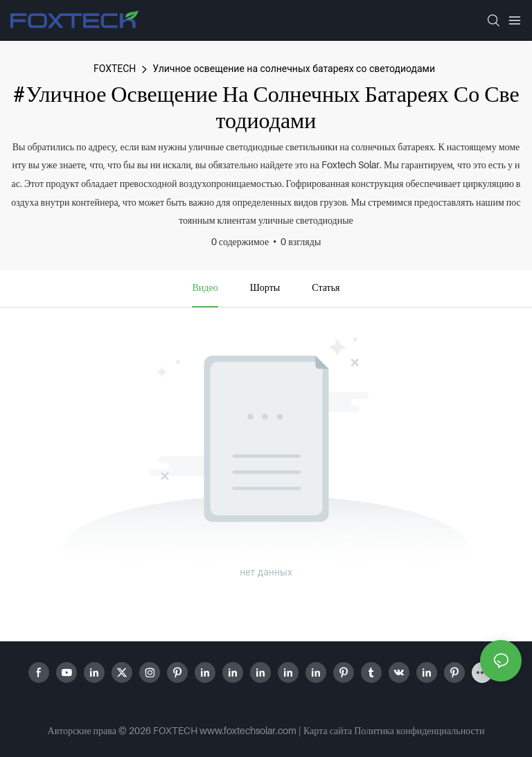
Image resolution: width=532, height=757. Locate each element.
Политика (374, 730)
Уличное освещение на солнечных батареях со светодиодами (294, 69)
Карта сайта (328, 730)
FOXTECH (115, 69)
